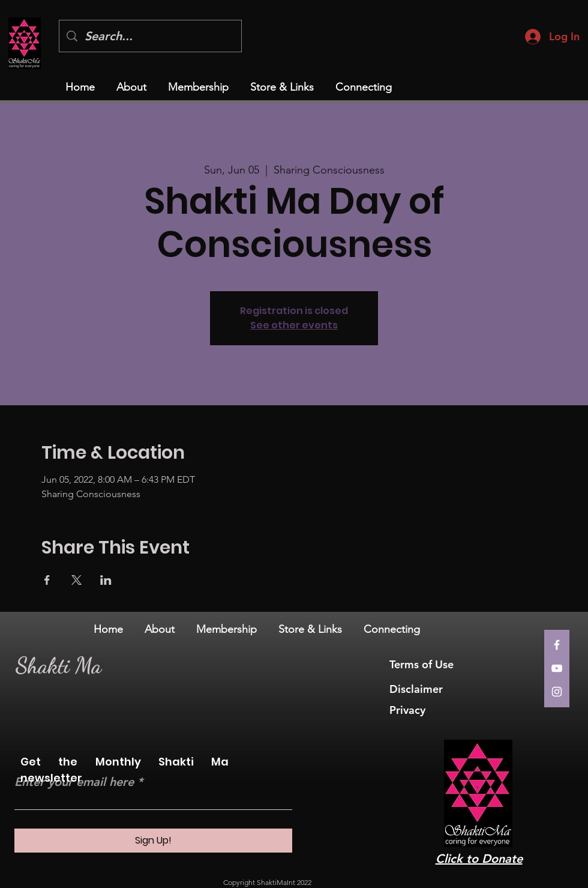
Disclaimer (416, 689)
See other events (294, 325)
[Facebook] (557, 645)
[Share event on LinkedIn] (106, 580)
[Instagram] (557, 692)
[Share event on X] (76, 580)
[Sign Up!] (153, 841)
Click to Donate (479, 859)
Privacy (409, 710)
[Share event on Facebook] (47, 580)
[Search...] (150, 36)
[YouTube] (557, 668)
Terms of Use (423, 664)
